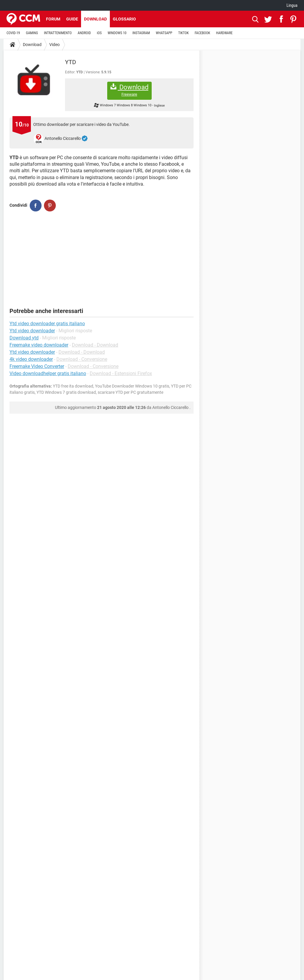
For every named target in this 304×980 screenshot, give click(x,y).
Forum (53, 19)
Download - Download (95, 345)
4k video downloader (31, 359)
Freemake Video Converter (37, 366)
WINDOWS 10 (117, 33)
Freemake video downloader (39, 345)
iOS (99, 33)
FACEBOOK (202, 33)
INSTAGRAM (141, 33)
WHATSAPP (164, 33)
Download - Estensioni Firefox (121, 373)
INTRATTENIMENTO (58, 33)
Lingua (292, 5)
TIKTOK (183, 33)
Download (95, 19)
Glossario (124, 19)
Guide (72, 19)
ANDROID (84, 33)
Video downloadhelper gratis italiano (48, 373)
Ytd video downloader (32, 352)
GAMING (32, 33)
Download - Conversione (82, 359)
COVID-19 (13, 33)
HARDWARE (224, 33)
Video (54, 45)
